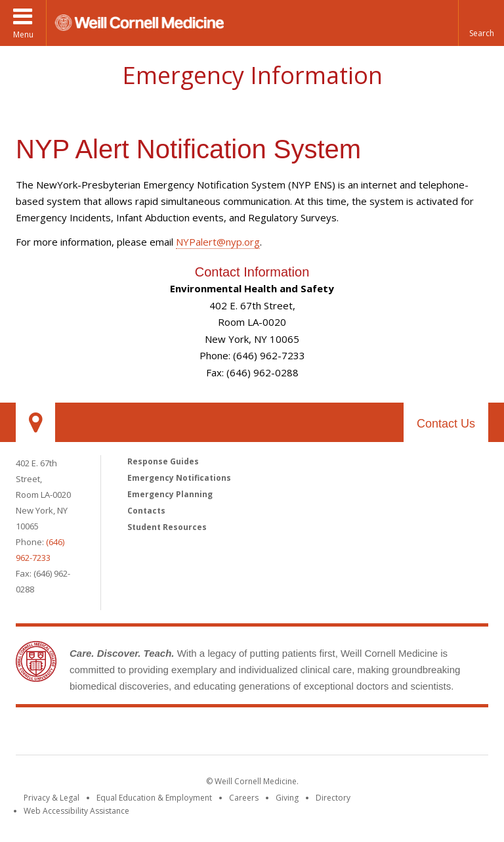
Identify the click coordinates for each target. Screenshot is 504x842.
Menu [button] (23, 34)
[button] (481, 23)
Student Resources (167, 527)
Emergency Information (252, 75)
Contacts (146, 511)
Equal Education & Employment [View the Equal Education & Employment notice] (154, 798)
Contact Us (446, 424)
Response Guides (163, 461)
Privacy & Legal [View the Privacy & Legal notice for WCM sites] (52, 798)
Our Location (35, 422)
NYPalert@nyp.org (218, 242)
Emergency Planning (170, 494)
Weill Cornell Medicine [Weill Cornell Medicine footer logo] (252, 734)
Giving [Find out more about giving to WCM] (287, 798)
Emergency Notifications (179, 478)
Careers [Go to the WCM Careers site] (244, 798)
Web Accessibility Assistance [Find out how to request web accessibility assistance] (76, 811)
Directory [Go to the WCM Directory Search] (333, 798)
